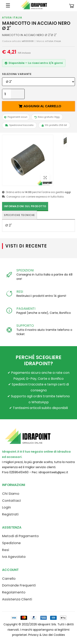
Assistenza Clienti (17, 599)
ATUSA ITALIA (12, 18)
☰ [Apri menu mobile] (8, 6)
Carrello (9, 579)
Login (6, 507)
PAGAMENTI (26, 309)
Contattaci (11, 501)
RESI (20, 292)
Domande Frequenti (19, 585)
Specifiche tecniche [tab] (19, 215)
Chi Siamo (11, 494)
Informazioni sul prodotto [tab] (25, 206)
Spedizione (11, 543)
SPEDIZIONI (25, 270)
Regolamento (14, 592)
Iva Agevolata (14, 557)
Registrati (10, 514)
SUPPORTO (25, 326)
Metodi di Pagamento (20, 536)
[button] (72, 6)
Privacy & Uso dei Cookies (47, 635)
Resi (6, 550)
